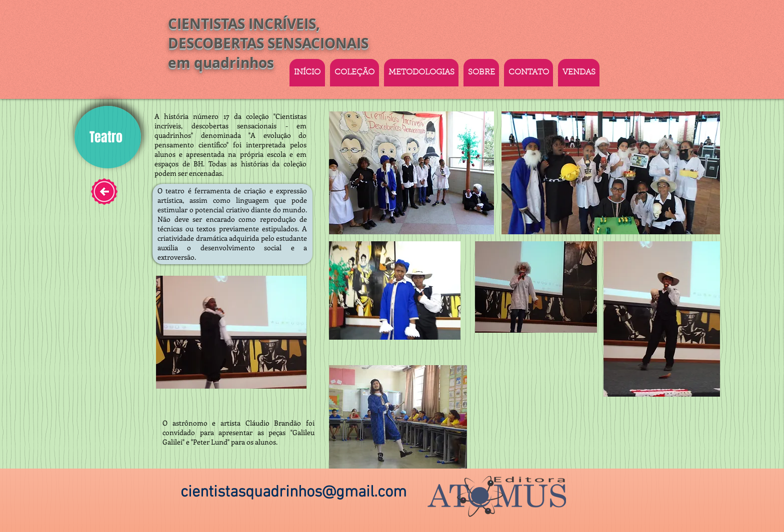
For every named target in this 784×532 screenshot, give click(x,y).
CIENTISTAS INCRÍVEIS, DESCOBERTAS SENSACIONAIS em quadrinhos (268, 43)
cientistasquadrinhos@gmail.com (293, 493)
